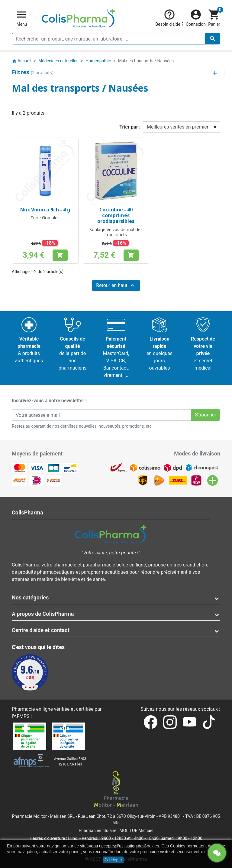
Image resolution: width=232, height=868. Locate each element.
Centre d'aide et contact (41, 630)
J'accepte (113, 860)
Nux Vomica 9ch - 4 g (45, 210)
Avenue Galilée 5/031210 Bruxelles (70, 762)
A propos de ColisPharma (43, 614)
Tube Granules (45, 218)
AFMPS (22, 716)
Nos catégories (30, 597)
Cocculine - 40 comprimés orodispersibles (116, 215)
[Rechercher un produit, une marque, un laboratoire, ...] (116, 39)
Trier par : (130, 127)
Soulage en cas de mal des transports (116, 232)
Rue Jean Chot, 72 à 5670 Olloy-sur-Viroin (117, 816)
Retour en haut (116, 286)
